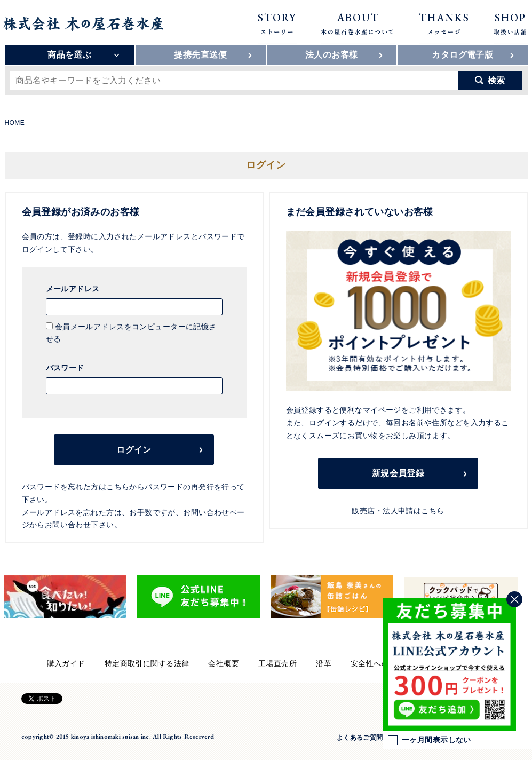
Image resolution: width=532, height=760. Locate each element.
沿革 (324, 663)
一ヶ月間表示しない (430, 740)
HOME (15, 123)
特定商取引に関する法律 (147, 663)
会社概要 (224, 663)
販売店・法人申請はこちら (398, 511)
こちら (118, 487)
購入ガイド (66, 663)
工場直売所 (277, 663)
